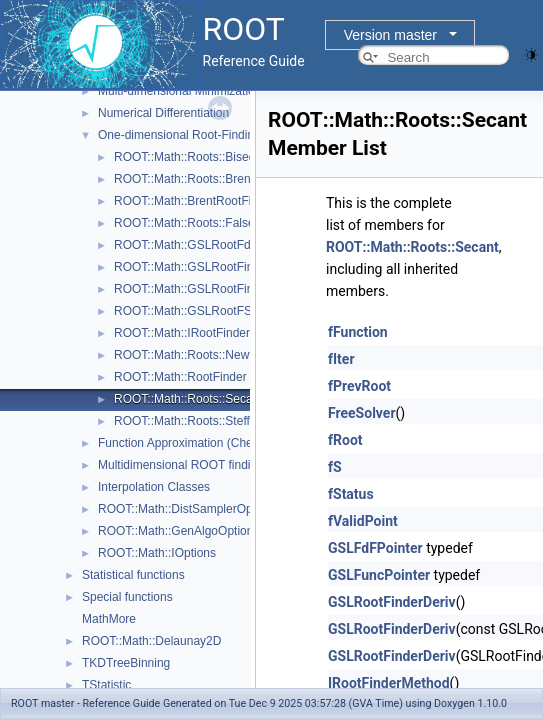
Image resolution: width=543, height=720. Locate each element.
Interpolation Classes (154, 487)
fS (335, 467)
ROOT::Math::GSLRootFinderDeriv (206, 289)
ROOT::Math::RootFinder (180, 377)
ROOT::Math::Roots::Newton (190, 355)
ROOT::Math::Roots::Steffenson (198, 421)
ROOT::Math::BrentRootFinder (194, 201)
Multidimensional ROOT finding (181, 465)
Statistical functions (133, 575)
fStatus (351, 494)
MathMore (109, 619)
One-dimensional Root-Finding (179, 135)
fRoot (345, 440)
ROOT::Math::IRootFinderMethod (202, 333)
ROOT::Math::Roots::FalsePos (194, 223)
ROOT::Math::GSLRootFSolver (196, 311)
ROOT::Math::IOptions (157, 553)
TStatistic (106, 685)
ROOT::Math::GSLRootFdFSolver (203, 245)
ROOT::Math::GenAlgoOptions (178, 531)
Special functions (127, 597)
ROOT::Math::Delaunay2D (151, 641)
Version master (390, 35)
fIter (341, 359)
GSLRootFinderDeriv (392, 602)
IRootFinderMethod (389, 683)
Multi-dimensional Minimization (179, 91)
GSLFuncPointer (379, 575)
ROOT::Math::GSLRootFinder (192, 267)
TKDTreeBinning (126, 663)
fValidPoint (363, 521)
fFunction (358, 332)
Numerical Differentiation (163, 113)
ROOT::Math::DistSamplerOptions (188, 509)
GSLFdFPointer (375, 548)
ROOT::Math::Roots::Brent (184, 179)
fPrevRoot (359, 386)
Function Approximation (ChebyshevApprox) (215, 443)
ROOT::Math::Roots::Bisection (194, 157)
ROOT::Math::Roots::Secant (188, 399)
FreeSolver (362, 413)
